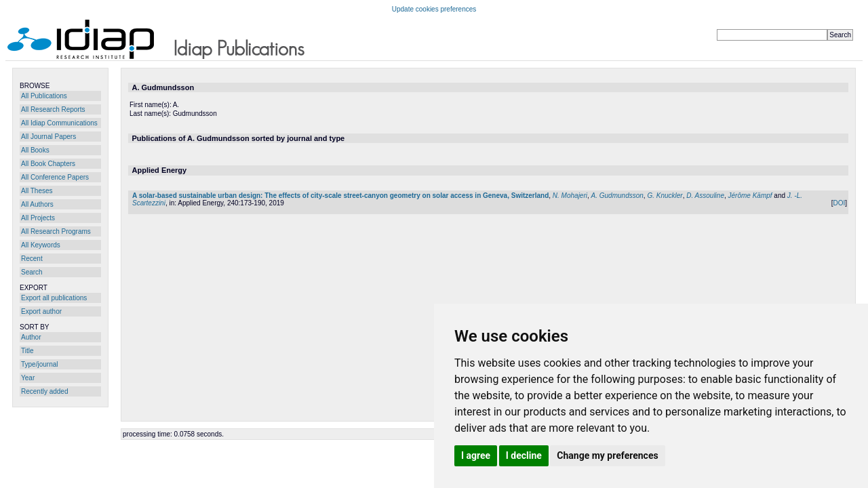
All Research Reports (53, 109)
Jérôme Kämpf (750, 196)
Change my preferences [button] (607, 455)
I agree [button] (476, 455)
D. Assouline (705, 196)
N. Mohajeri (570, 196)
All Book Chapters (48, 164)
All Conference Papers (55, 177)
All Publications (44, 96)
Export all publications (54, 298)
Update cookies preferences (434, 9)
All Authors (37, 204)
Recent (32, 259)
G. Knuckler (665, 196)
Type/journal (39, 364)
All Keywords (41, 245)
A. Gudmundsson (617, 196)
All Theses (37, 191)
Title (27, 351)
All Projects (38, 218)
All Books (35, 150)
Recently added (45, 391)
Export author (41, 311)
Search (32, 272)
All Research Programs (56, 231)
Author (31, 337)
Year (28, 378)
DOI (839, 203)
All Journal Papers (48, 137)
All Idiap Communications (59, 123)
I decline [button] (524, 455)
